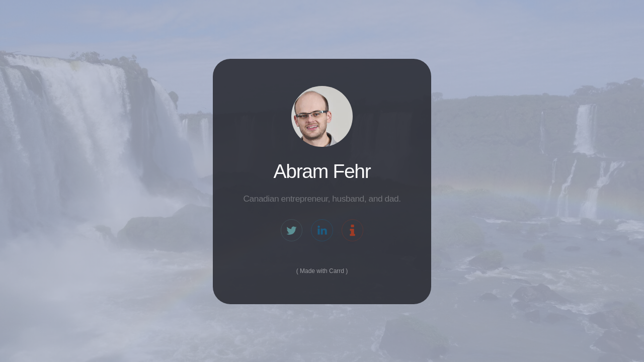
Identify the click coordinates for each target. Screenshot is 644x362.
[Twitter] (292, 231)
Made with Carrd (322, 272)
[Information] (352, 231)
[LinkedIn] (322, 231)
